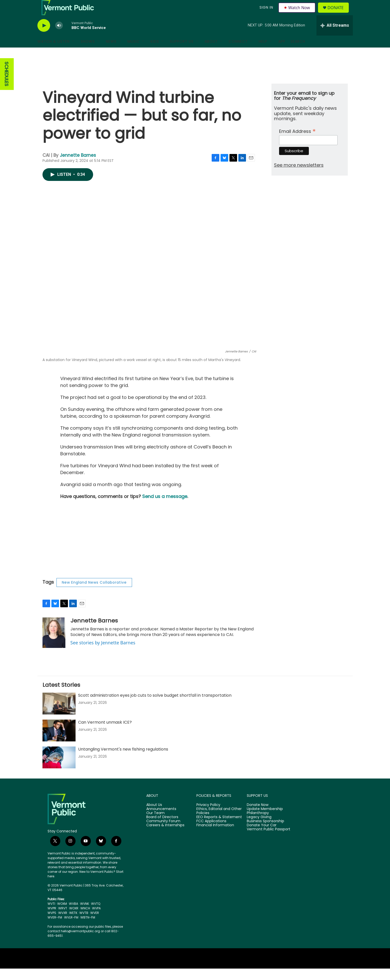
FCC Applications (211, 833)
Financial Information (215, 837)
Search (298, 53)
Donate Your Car (262, 837)
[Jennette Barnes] (54, 644)
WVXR (63, 924)
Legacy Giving (259, 829)
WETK (73, 924)
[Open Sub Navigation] (74, 53)
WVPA (96, 920)
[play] (44, 37)
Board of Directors (162, 829)
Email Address (297, 142)
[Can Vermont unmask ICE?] (59, 742)
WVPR (52, 920)
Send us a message (165, 508)
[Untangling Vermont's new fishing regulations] (59, 769)
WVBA (74, 915)
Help (263, 53)
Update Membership (265, 820)
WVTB (84, 924)
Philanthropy (258, 825)
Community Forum (163, 833)
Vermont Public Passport (269, 841)
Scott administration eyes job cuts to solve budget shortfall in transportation (155, 707)
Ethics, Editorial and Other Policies (219, 822)
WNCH (85, 920)
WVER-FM (55, 929)
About (211, 53)
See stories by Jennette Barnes (103, 654)
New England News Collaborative (94, 594)
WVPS (52, 924)
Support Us (182, 53)
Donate (338, 13)
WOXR (74, 920)
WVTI (51, 915)
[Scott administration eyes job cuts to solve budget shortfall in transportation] (59, 715)
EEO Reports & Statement (219, 829)
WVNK (85, 915)
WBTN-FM (88, 929)
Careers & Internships (165, 837)
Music (134, 53)
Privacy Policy (208, 816)
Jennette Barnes (78, 167)
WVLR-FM (71, 929)
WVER (95, 924)
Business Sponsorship (265, 833)
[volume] (59, 37)
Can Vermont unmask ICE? (105, 734)
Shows (88, 53)
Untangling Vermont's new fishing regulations (123, 761)
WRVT (63, 920)
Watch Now (298, 13)
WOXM (62, 915)
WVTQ (96, 915)
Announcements (161, 820)
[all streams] (335, 37)
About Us (154, 816)
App (282, 53)
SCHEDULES (6, 85)
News (111, 53)
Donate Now (258, 816)
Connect (238, 53)
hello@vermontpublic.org (80, 943)
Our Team (155, 825)
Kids (155, 53)
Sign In (266, 13)
